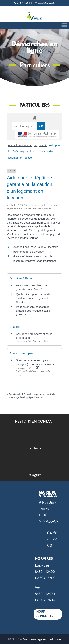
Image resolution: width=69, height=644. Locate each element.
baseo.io (38, 397)
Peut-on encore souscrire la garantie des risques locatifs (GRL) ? (33, 311)
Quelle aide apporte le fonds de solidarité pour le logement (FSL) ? (35, 298)
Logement (40, 145)
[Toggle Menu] (64, 25)
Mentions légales (34, 639)
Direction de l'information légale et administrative (33, 394)
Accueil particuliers (20, 145)
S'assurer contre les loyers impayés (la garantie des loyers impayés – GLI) (35, 364)
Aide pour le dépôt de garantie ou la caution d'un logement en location (34, 151)
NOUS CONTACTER (45, 614)
